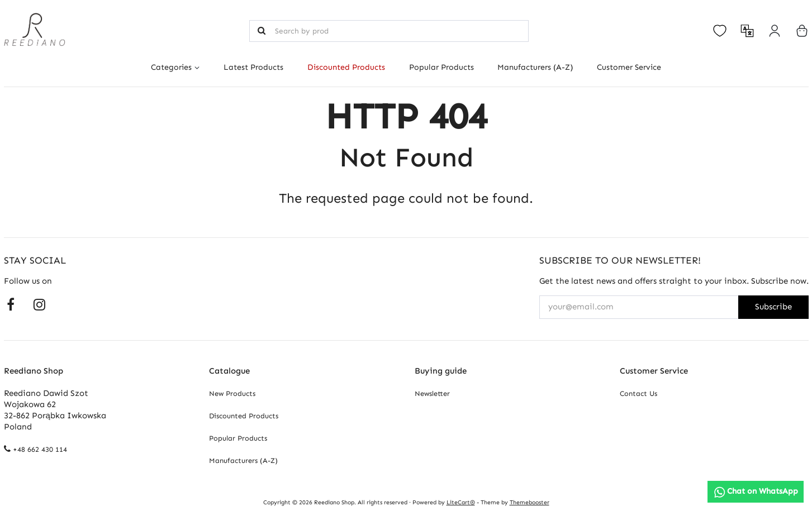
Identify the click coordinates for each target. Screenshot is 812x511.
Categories (171, 67)
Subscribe (773, 307)
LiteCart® (461, 502)
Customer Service (629, 67)
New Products (232, 393)
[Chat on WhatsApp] (756, 492)
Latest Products (253, 67)
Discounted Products (346, 67)
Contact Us (638, 393)
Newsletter (432, 393)
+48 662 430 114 (40, 449)
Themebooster (530, 502)
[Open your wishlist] (720, 31)
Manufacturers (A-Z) (535, 67)
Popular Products (441, 67)
